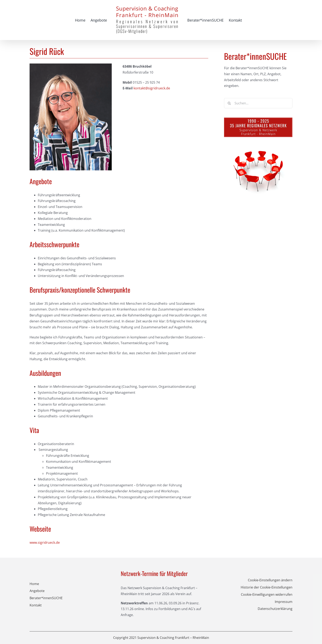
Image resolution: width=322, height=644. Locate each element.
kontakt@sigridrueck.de (152, 88)
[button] (252, 580)
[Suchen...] (258, 103)
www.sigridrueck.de (45, 542)
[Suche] (229, 103)
